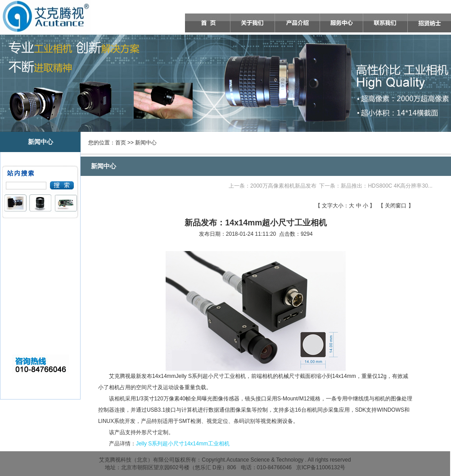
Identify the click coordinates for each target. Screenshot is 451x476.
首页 (121, 143)
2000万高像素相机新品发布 (283, 186)
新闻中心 (146, 143)
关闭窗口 (396, 206)
